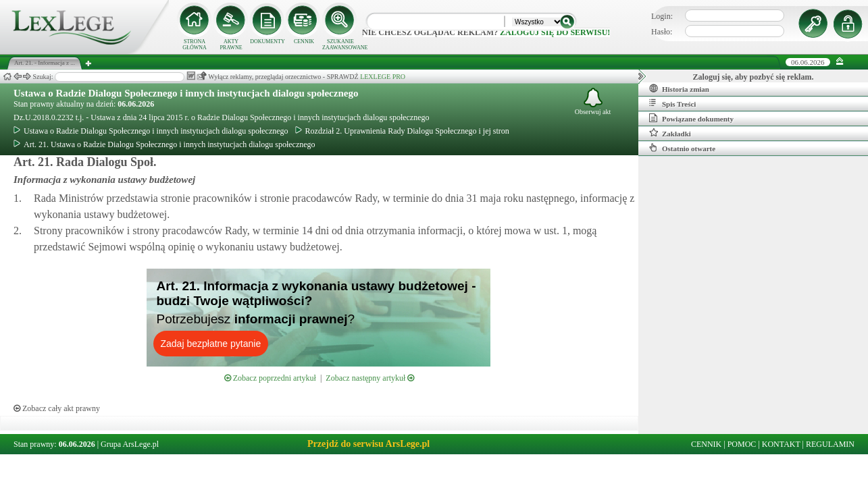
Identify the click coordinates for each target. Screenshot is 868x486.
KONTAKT (781, 444)
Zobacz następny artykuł (370, 378)
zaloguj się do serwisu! (555, 32)
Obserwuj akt (593, 102)
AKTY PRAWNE (231, 45)
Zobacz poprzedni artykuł (270, 378)
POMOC (742, 444)
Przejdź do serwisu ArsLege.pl (368, 444)
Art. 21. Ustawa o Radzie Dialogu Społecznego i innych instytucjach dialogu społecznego (164, 144)
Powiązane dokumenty (691, 118)
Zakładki (670, 133)
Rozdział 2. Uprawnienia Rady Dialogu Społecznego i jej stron (402, 131)
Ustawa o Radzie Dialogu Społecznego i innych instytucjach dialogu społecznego (186, 93)
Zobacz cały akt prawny (57, 408)
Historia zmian (679, 88)
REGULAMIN (830, 444)
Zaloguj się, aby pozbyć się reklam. (754, 77)
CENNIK (304, 42)
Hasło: (662, 32)
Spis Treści (672, 103)
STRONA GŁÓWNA (195, 45)
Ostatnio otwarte (682, 148)
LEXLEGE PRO (383, 77)
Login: (662, 16)
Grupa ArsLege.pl (130, 444)
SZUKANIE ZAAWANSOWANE (340, 45)
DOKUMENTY (267, 42)
